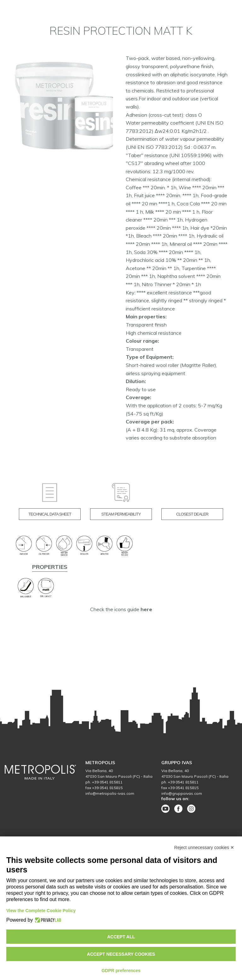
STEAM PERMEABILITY (121, 514)
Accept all (121, 937)
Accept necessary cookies (121, 954)
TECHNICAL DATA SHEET (50, 514)
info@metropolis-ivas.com (110, 793)
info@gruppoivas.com (182, 793)
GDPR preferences (121, 971)
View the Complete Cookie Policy (41, 911)
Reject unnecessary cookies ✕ (204, 847)
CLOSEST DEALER (192, 514)
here (146, 609)
